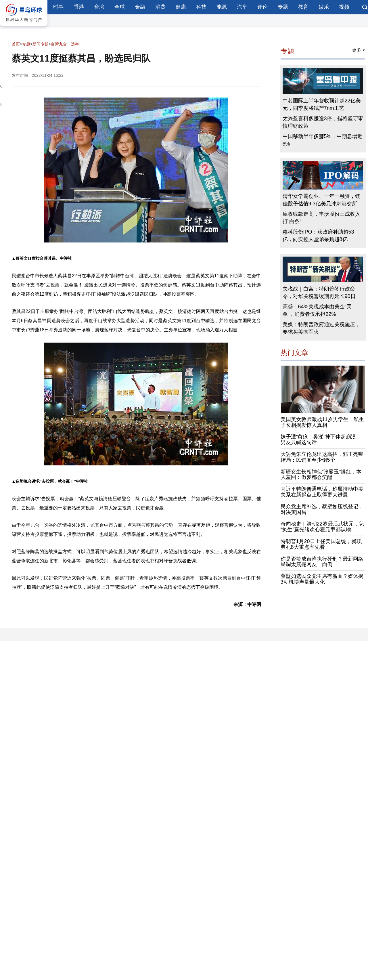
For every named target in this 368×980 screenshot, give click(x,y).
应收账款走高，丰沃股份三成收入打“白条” (321, 218)
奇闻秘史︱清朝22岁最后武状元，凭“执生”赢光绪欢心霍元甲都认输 (322, 527)
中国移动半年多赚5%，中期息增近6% (323, 140)
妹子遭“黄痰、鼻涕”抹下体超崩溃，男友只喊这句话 (321, 440)
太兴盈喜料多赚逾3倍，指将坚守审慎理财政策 (323, 122)
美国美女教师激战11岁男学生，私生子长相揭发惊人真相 (322, 422)
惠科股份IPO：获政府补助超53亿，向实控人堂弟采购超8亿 (318, 236)
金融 (140, 7)
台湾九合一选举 (65, 44)
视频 (344, 7)
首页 (16, 44)
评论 (262, 7)
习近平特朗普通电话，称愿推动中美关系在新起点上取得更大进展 (322, 492)
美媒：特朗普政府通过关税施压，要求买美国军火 (321, 328)
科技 (201, 7)
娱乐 (324, 7)
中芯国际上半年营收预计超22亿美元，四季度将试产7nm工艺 (322, 104)
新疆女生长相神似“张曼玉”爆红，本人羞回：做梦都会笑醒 (321, 475)
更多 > (359, 50)
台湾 (99, 7)
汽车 (242, 7)
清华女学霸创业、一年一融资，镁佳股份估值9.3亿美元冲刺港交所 (321, 200)
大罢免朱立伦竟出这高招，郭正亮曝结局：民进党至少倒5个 (322, 457)
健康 (181, 7)
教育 (303, 7)
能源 (222, 7)
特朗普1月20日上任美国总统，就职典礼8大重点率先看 (321, 544)
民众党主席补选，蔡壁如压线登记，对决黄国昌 (322, 509)
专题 (283, 7)
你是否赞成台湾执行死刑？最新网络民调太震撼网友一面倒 (322, 562)
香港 (79, 7)
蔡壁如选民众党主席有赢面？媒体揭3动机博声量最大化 (322, 579)
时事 (58, 7)
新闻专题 (41, 44)
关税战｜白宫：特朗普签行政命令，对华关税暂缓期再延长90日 (319, 293)
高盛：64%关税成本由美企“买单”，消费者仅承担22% (317, 310)
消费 (160, 7)
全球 (120, 7)
